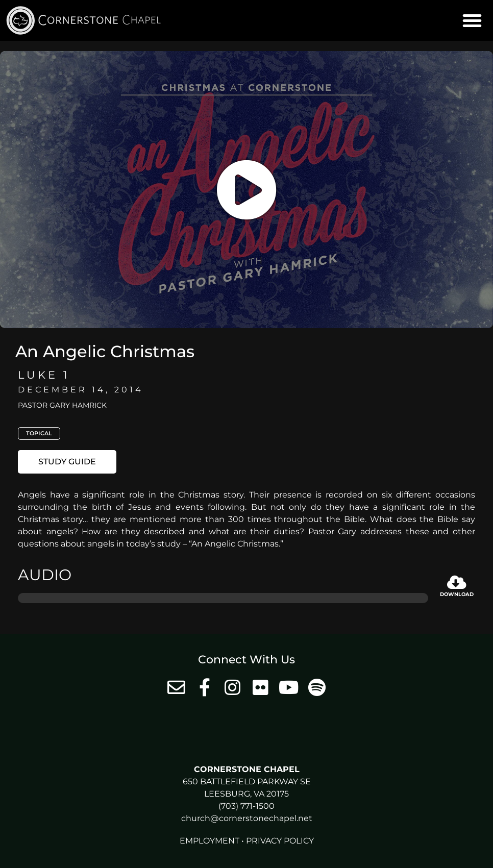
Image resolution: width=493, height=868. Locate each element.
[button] (472, 20)
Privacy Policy (280, 841)
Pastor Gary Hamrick (62, 405)
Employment (209, 841)
